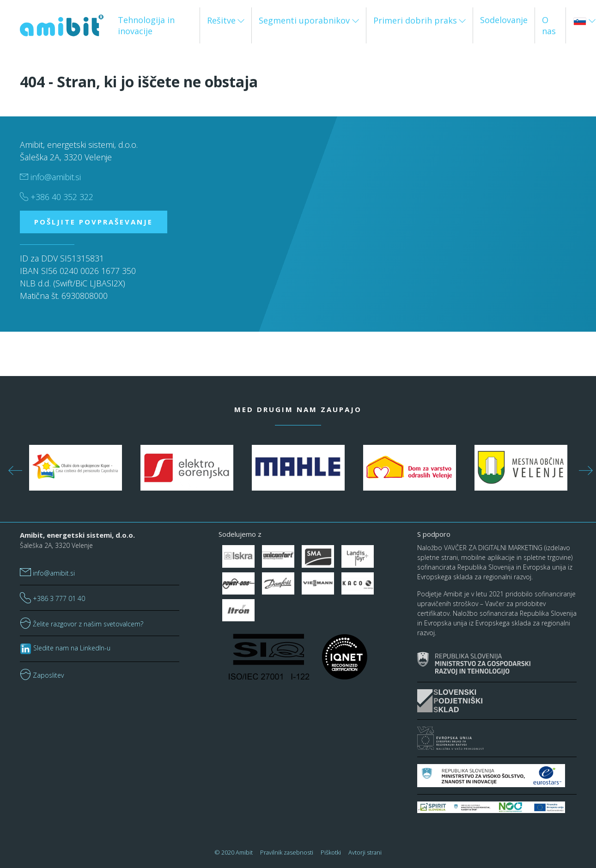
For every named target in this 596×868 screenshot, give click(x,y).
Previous (13, 468)
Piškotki (331, 852)
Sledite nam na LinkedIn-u (65, 648)
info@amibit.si (50, 177)
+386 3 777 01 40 (52, 598)
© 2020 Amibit (234, 852)
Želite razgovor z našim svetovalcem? (82, 624)
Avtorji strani (365, 852)
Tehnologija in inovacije (146, 25)
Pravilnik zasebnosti (287, 852)
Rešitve (221, 20)
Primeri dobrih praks (415, 20)
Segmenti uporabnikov (304, 20)
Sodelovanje (504, 20)
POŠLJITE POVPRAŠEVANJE (94, 222)
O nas (549, 25)
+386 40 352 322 (57, 197)
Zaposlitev (42, 675)
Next (584, 468)
